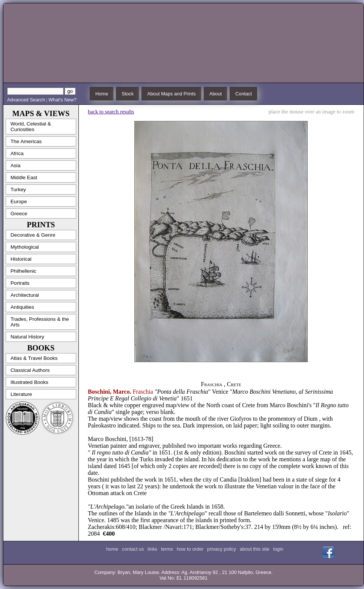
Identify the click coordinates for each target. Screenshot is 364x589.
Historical (21, 259)
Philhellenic (23, 271)
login (278, 549)
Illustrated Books (29, 382)
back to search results (111, 112)
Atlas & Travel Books (34, 358)
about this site (255, 549)
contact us (133, 549)
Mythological (25, 247)
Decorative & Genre (33, 235)
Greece (19, 214)
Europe (19, 202)
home (112, 549)
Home (102, 94)
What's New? (62, 100)
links (152, 549)
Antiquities (22, 307)
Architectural (25, 295)
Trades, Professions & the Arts (40, 322)
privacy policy (222, 549)
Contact (244, 94)
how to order (190, 549)
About (216, 94)
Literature (21, 394)
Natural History (27, 337)
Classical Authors (30, 370)
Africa (17, 153)
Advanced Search (26, 100)
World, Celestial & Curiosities (31, 127)
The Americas (26, 141)
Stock (128, 94)
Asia (15, 165)
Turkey (18, 190)
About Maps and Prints (171, 94)
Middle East (24, 177)
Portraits (20, 283)
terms (167, 549)
